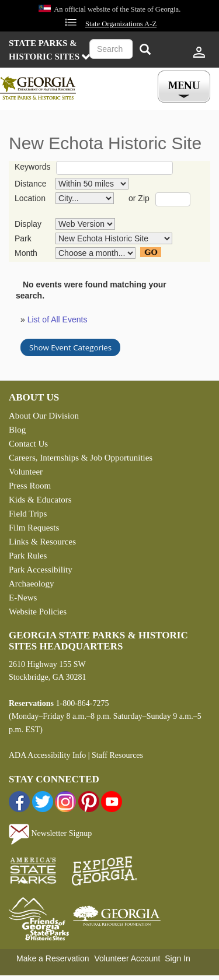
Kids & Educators (40, 500)
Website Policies (38, 612)
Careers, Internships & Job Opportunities (81, 458)
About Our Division (44, 416)
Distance (30, 184)
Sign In (178, 958)
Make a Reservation (53, 958)
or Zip (139, 198)
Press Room (30, 486)
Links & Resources (42, 542)
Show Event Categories (70, 347)
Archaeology (31, 584)
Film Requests (34, 528)
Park (23, 238)
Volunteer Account (127, 958)
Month (26, 253)
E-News (23, 598)
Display (28, 224)
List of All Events (58, 319)
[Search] (145, 50)
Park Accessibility (41, 570)
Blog (17, 430)
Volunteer (26, 472)
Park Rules (28, 556)
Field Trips (28, 514)
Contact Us (28, 444)
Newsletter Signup (50, 833)
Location (30, 198)
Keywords (32, 167)
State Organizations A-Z (121, 24)
